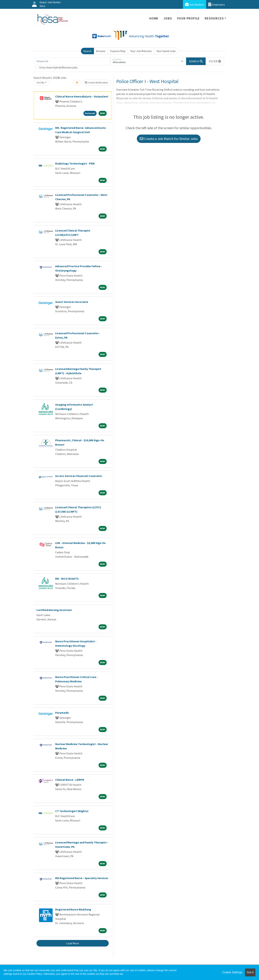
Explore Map (118, 51)
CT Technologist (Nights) (72, 811)
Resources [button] (214, 18)
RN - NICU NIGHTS (67, 579)
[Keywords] (73, 61)
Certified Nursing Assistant (54, 610)
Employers (217, 4)
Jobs (168, 18)
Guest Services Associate (72, 302)
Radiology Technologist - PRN (75, 163)
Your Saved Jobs (166, 51)
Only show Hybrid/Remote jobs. (59, 67)
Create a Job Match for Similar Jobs (169, 139)
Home (154, 18)
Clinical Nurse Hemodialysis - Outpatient (82, 96)
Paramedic (62, 713)
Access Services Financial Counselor (79, 476)
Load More (73, 943)
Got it (250, 972)
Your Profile (188, 18)
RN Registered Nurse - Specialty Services (82, 878)
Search (87, 51)
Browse (101, 51)
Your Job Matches (141, 51)
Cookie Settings (232, 972)
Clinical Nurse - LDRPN (70, 780)
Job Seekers (195, 4)
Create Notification (96, 83)
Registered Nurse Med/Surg (73, 909)
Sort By (40, 83)
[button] (215, 61)
